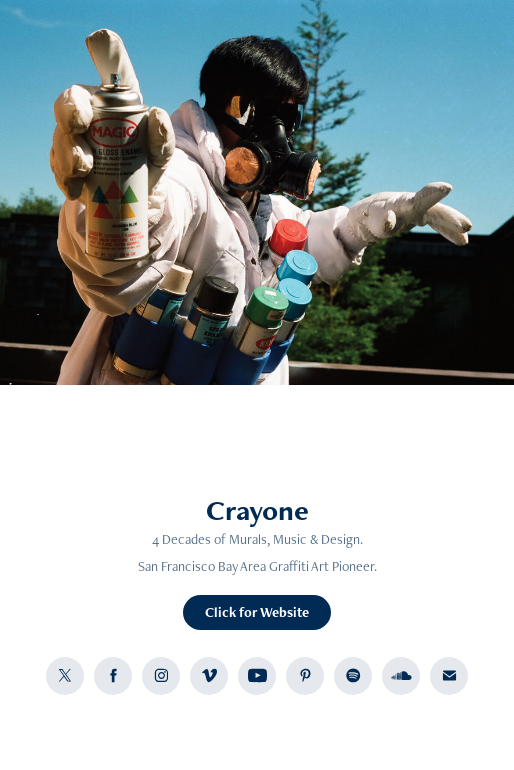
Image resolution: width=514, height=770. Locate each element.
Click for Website (257, 612)
